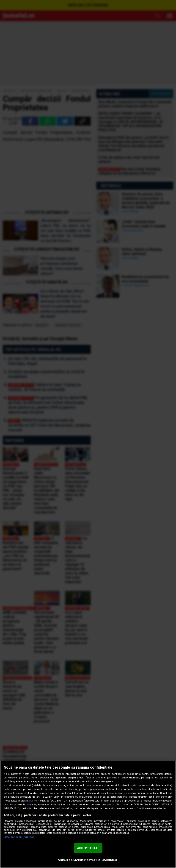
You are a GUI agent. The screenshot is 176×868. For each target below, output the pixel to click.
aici (31, 801)
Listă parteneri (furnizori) (19, 837)
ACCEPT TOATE (88, 848)
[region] (88, 814)
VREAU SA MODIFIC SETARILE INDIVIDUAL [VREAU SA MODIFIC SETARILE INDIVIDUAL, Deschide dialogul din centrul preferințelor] (88, 860)
